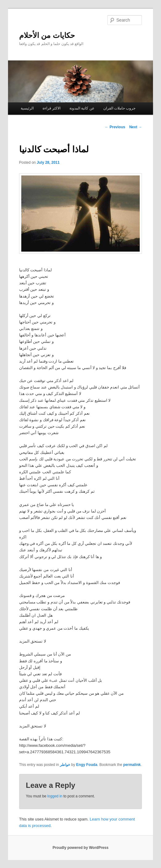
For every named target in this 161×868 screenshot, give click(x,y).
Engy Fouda (87, 765)
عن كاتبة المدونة (82, 108)
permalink (132, 765)
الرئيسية (27, 108)
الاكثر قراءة (52, 108)
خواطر (65, 765)
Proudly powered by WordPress (80, 848)
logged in (55, 796)
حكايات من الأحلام (47, 35)
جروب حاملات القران (120, 108)
